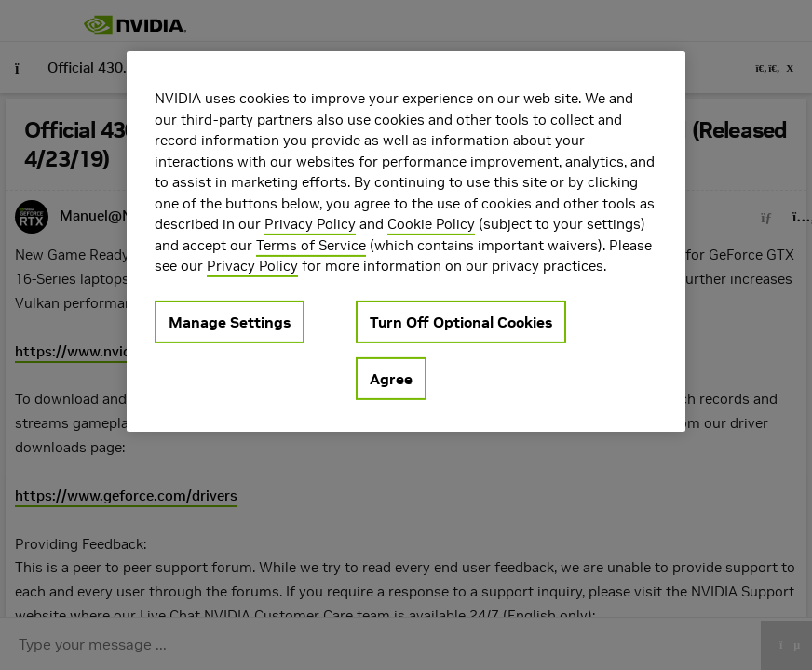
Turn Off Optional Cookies (461, 321)
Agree (391, 378)
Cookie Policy (431, 224)
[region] (406, 241)
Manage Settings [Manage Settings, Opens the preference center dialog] (230, 321)
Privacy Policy (310, 224)
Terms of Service (311, 244)
